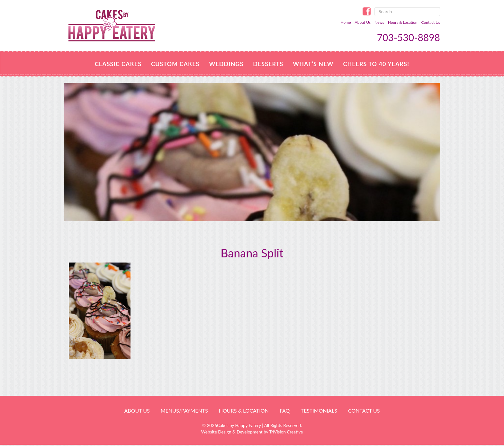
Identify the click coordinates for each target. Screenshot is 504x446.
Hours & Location (403, 22)
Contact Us (431, 22)
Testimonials (319, 410)
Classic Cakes (118, 64)
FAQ (285, 410)
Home (346, 22)
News (379, 22)
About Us (363, 22)
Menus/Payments (184, 410)
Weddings (226, 64)
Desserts (268, 64)
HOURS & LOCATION (244, 410)
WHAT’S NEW (313, 64)
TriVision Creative (286, 432)
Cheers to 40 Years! (376, 64)
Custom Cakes (175, 64)
